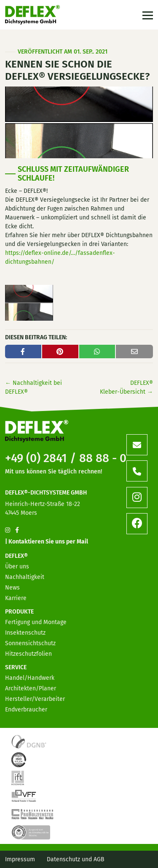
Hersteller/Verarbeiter (35, 699)
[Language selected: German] (120, 861)
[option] (103, 862)
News (12, 588)
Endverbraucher (26, 710)
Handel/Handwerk (30, 678)
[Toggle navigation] (147, 15)
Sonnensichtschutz (30, 643)
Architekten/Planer (31, 688)
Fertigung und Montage (36, 622)
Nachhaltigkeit (25, 577)
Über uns (17, 566)
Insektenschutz (25, 633)
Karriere (16, 598)
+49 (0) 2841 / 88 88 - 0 (66, 458)
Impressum (20, 859)
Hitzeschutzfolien (28, 654)
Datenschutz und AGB (76, 859)
